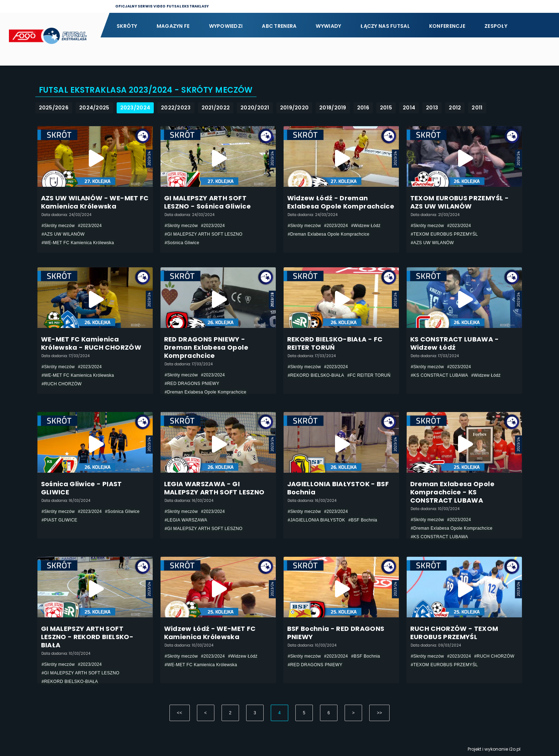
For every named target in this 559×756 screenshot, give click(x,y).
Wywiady (328, 26)
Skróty (127, 26)
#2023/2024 (90, 226)
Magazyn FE (173, 26)
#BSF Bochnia (363, 520)
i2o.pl (515, 749)
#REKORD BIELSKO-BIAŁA (316, 375)
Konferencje (447, 26)
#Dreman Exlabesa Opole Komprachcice (329, 234)
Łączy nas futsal (385, 26)
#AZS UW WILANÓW (63, 234)
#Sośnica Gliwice (182, 243)
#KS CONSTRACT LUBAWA (440, 375)
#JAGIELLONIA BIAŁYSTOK (317, 520)
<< (180, 713)
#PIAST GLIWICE (60, 520)
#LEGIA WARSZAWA (186, 520)
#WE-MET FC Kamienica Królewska (78, 243)
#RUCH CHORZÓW (62, 384)
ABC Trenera (279, 26)
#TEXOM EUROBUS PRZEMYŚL (444, 234)
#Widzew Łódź (366, 226)
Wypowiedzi (226, 26)
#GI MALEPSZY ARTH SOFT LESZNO (204, 234)
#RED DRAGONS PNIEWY (192, 384)
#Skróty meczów (58, 226)
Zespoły (496, 26)
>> (379, 713)
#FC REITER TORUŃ (369, 375)
